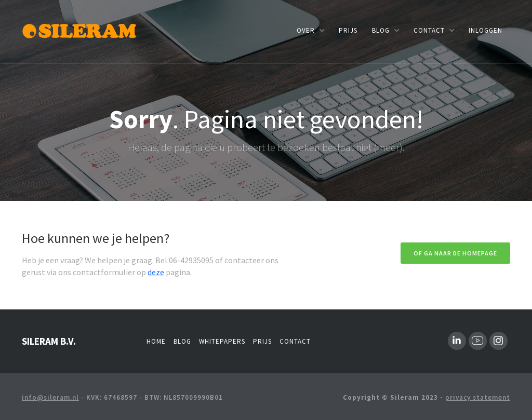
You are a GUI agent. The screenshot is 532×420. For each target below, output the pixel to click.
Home (156, 341)
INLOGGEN (486, 30)
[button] (310, 30)
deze (156, 272)
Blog (182, 341)
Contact (295, 341)
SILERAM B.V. (49, 341)
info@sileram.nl (50, 397)
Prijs (262, 341)
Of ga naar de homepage (455, 253)
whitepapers (222, 341)
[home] (80, 30)
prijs (348, 30)
